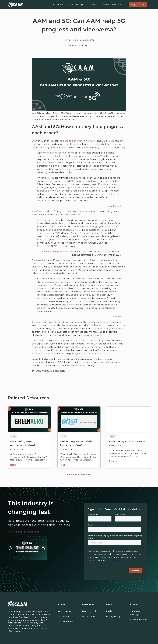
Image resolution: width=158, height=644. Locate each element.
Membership (76, 4)
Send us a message (135, 613)
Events (93, 4)
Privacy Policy (113, 617)
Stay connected (138, 620)
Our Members (65, 622)
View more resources (79, 474)
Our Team (63, 617)
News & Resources (113, 4)
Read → (14, 465)
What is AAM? (89, 617)
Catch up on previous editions (23, 532)
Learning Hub (89, 611)
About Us (58, 4)
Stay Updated (138, 4)
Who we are (64, 611)
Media (109, 611)
